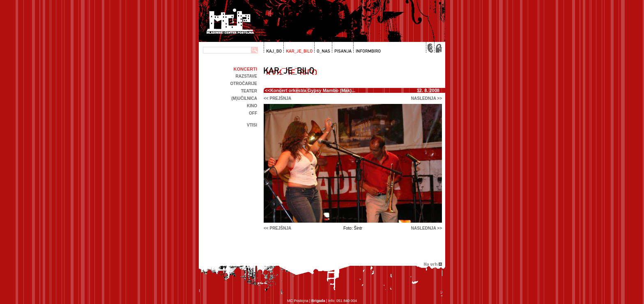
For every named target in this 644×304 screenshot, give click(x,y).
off (253, 113)
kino (252, 106)
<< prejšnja (277, 98)
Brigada (318, 301)
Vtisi (252, 125)
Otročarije (244, 84)
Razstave (246, 76)
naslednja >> (427, 98)
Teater (249, 91)
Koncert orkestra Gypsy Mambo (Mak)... (313, 90)
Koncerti (245, 69)
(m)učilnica (244, 98)
